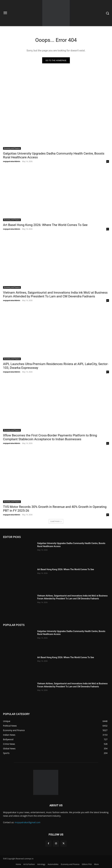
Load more (56, 521)
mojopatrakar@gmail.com (28, 822)
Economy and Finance (12, 148)
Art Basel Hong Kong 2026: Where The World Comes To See (45, 225)
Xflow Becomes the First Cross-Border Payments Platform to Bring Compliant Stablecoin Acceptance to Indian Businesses (50, 437)
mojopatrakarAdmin (12, 161)
